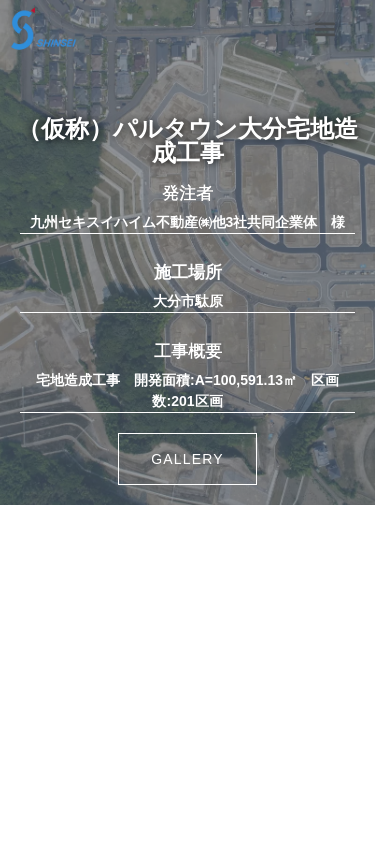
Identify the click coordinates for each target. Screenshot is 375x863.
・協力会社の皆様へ (187, 787)
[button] (324, 28)
